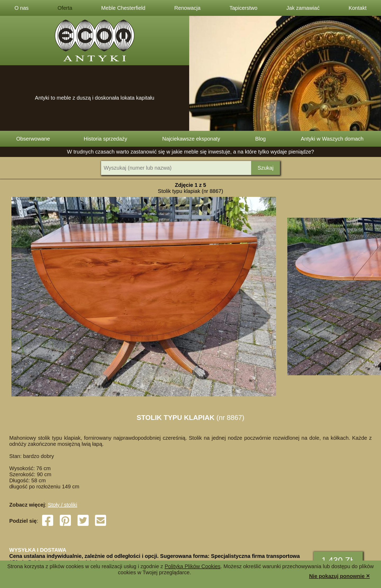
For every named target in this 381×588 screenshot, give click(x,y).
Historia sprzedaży (105, 139)
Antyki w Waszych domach (332, 139)
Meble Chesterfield (123, 8)
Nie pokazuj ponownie (339, 576)
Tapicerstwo (243, 8)
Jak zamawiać (303, 8)
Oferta (65, 8)
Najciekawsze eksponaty (191, 139)
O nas (22, 8)
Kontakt (357, 8)
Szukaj (266, 168)
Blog (260, 139)
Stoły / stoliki (63, 505)
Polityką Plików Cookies (192, 566)
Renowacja (187, 8)
